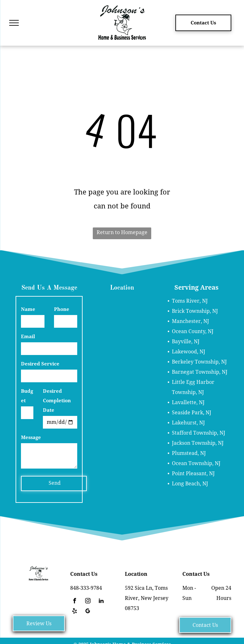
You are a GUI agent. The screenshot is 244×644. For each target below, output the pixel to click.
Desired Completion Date (57, 401)
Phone (62, 309)
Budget (27, 396)
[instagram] (88, 602)
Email (28, 337)
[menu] (14, 23)
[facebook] (74, 602)
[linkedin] (101, 602)
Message (31, 437)
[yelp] (74, 612)
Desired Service (40, 364)
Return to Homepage (122, 232)
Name (28, 309)
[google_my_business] (88, 612)
